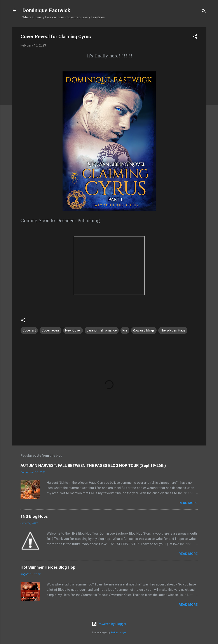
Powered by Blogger (109, 624)
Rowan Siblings (144, 330)
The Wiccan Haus (173, 330)
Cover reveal (51, 330)
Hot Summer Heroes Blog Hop (48, 567)
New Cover (73, 330)
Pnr (125, 330)
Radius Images (119, 633)
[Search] (204, 12)
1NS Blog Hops (34, 516)
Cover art (29, 330)
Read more (188, 503)
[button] (195, 37)
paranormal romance (102, 330)
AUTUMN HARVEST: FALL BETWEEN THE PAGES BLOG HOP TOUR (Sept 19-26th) (93, 465)
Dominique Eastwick (46, 10)
